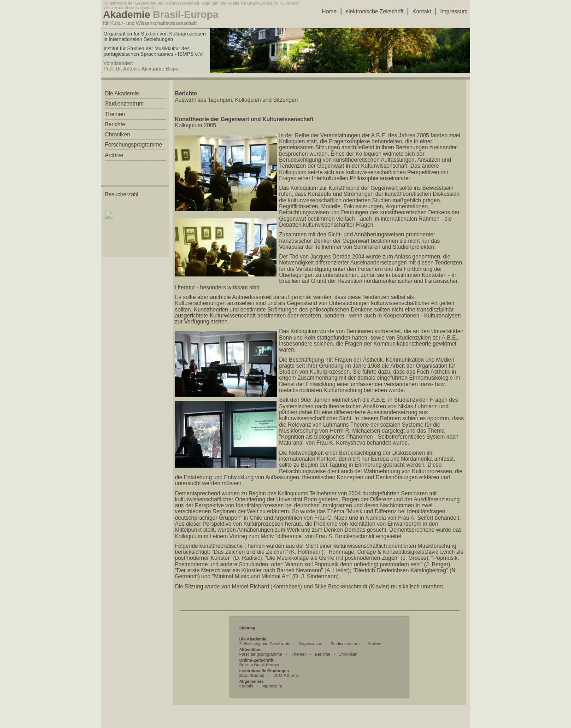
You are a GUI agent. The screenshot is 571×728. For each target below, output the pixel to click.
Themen (299, 654)
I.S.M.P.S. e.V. (286, 675)
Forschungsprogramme (261, 654)
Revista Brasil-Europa (259, 665)
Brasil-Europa (252, 675)
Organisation (310, 644)
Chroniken (348, 654)
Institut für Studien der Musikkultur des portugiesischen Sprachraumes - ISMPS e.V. (154, 51)
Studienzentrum (345, 644)
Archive (375, 644)
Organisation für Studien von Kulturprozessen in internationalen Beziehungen (155, 36)
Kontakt (422, 12)
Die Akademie (122, 94)
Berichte (322, 654)
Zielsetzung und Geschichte (265, 644)
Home (329, 12)
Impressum (454, 12)
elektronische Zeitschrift (375, 12)
